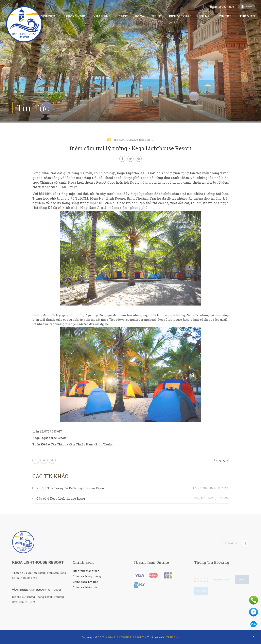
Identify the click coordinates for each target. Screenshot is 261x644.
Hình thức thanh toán (86, 571)
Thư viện (247, 16)
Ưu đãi (205, 16)
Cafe (123, 16)
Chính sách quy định (85, 582)
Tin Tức (225, 16)
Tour (157, 16)
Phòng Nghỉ (75, 16)
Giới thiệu (49, 16)
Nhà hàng (102, 16)
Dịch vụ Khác (180, 16)
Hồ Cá (140, 16)
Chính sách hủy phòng (87, 576)
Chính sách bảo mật (85, 587)
